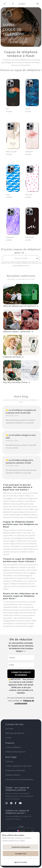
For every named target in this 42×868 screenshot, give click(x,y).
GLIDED (22, 4)
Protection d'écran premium (16, 752)
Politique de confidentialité (15, 770)
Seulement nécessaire (21, 847)
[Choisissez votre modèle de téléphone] (21, 258)
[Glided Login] (13, 4)
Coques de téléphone (13, 747)
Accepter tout (21, 854)
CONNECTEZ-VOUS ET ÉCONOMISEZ (21, 674)
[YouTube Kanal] (21, 803)
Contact (8, 738)
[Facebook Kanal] (17, 803)
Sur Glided (9, 729)
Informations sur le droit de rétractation (20, 779)
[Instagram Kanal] (8, 803)
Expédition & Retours (13, 775)
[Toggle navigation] (5, 4)
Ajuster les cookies (21, 862)
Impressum (10, 761)
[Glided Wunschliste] (30, 4)
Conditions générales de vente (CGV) (18, 766)
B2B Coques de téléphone (15, 733)
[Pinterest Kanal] (12, 803)
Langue (21, 826)
